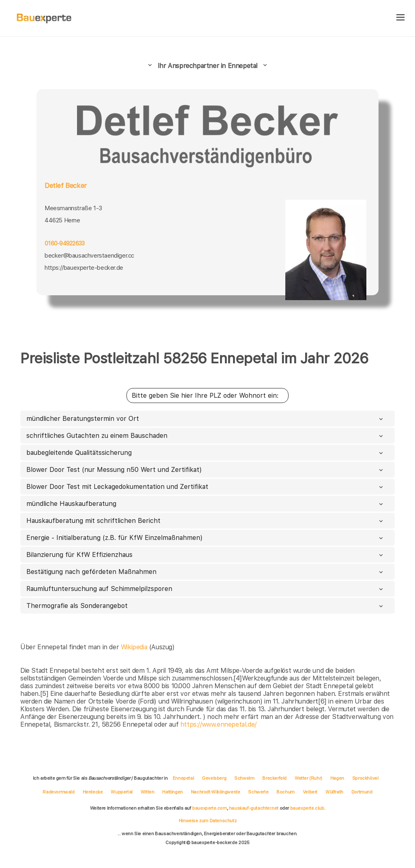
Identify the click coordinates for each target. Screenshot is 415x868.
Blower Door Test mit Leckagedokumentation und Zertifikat (205, 487)
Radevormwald (58, 792)
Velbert (310, 792)
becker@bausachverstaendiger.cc (89, 256)
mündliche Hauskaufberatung (205, 504)
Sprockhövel (365, 778)
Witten (148, 792)
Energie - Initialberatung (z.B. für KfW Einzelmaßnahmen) (205, 538)
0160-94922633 (64, 243)
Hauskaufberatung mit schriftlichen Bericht (205, 521)
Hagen (337, 778)
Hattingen (172, 792)
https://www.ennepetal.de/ (218, 724)
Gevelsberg (214, 778)
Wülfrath (334, 792)
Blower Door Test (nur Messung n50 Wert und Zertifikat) (205, 470)
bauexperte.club (307, 808)
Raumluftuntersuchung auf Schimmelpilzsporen (205, 589)
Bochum (286, 792)
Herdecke (93, 792)
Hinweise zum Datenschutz (207, 821)
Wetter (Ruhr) (308, 778)
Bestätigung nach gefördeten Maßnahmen (205, 572)
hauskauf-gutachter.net (254, 808)
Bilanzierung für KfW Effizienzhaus (205, 555)
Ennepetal (183, 778)
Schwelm (244, 778)
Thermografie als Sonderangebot (205, 606)
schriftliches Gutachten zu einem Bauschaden (205, 436)
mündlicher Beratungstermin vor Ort (205, 419)
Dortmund (362, 792)
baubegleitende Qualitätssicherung (205, 453)
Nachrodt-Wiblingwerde (216, 792)
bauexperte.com (209, 808)
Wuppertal (121, 792)
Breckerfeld (274, 778)
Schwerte (258, 792)
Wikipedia (135, 647)
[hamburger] (401, 18)
